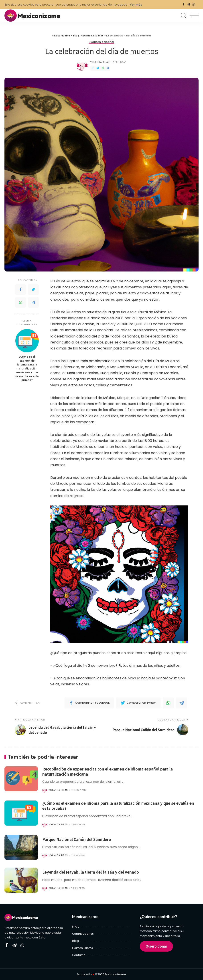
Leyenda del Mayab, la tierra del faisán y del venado (92, 872)
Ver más (136, 4)
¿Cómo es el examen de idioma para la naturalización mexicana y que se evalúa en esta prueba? (27, 368)
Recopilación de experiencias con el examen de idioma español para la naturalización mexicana (110, 772)
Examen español (102, 42)
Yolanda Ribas (100, 62)
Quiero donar (156, 946)
